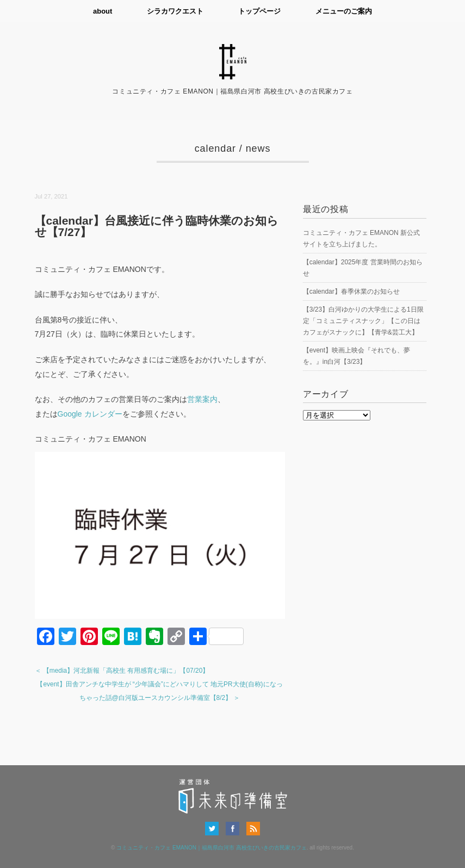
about (103, 11)
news (258, 148)
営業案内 (202, 399)
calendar (215, 148)
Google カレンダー (90, 414)
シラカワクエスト (175, 11)
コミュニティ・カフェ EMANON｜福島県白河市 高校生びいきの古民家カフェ (211, 848)
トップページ (259, 11)
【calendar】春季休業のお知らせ (351, 292)
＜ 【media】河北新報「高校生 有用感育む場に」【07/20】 (122, 671)
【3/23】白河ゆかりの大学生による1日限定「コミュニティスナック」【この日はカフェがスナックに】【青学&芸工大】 (363, 321)
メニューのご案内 (344, 11)
